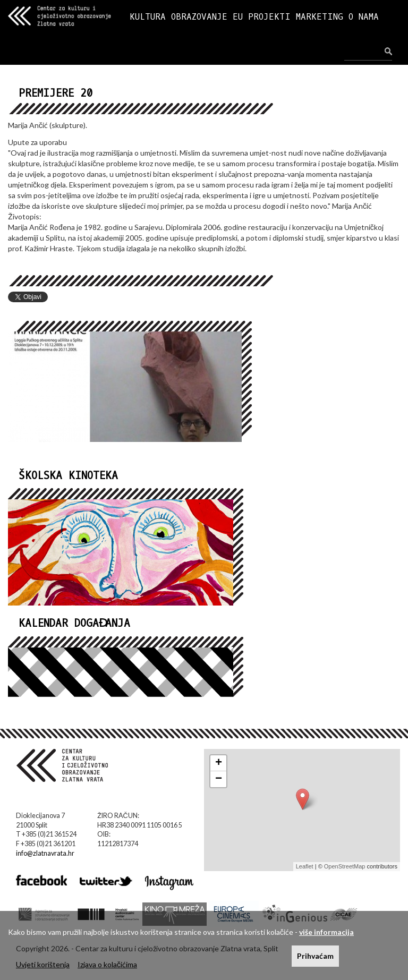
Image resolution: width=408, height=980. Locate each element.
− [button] (219, 779)
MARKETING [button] (320, 17)
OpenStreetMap (345, 866)
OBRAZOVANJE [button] (199, 17)
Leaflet (305, 866)
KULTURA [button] (148, 17)
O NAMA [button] (364, 17)
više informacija (326, 932)
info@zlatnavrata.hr (45, 853)
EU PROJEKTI (262, 17)
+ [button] (219, 763)
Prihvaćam (315, 956)
